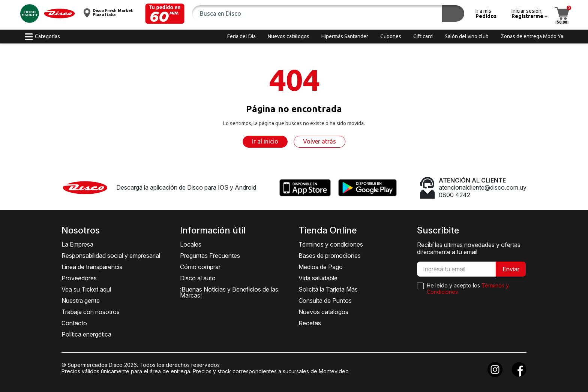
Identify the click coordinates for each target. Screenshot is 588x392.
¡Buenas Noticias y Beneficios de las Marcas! (229, 292)
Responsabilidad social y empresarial (111, 256)
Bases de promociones (330, 256)
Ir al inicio (265, 141)
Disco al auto (198, 278)
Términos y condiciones (331, 244)
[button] (165, 14)
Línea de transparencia (92, 267)
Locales (191, 244)
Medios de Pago (321, 267)
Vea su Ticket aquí (86, 289)
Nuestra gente (81, 301)
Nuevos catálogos (323, 312)
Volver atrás (319, 141)
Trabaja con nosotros (91, 312)
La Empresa (77, 244)
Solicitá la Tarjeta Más (328, 289)
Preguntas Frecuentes (210, 256)
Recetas (310, 323)
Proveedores (79, 278)
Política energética (86, 334)
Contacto (74, 323)
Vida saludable (318, 278)
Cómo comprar (200, 267)
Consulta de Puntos (325, 301)
